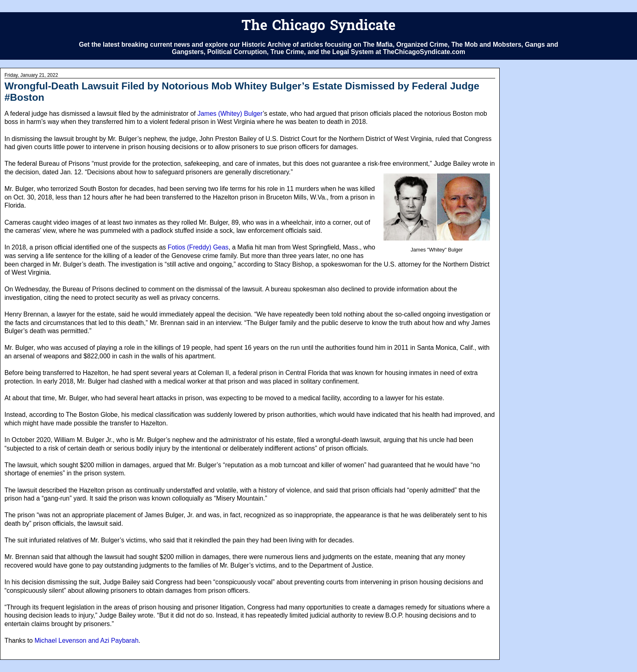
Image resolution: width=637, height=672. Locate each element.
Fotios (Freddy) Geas (198, 247)
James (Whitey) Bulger (230, 114)
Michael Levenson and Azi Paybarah (87, 641)
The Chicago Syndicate (318, 27)
